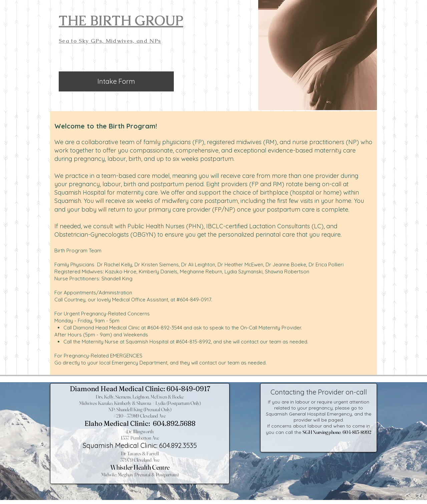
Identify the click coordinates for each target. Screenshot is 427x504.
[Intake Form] (116, 81)
